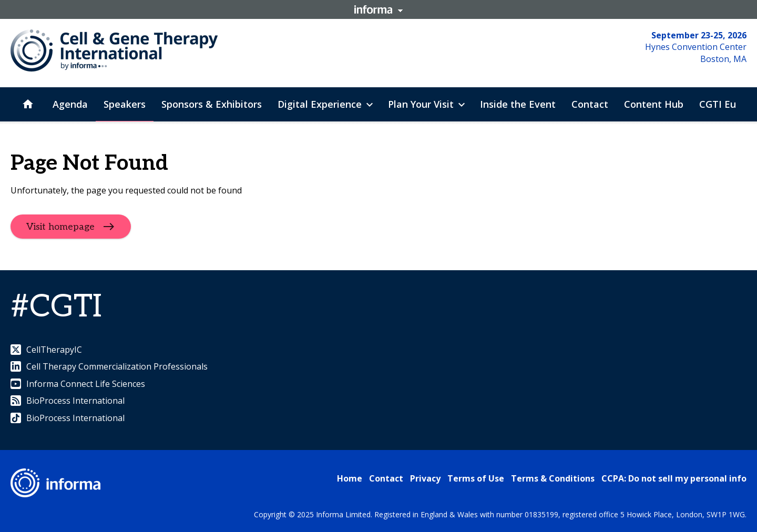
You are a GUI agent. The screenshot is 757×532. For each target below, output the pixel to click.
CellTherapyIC (46, 350)
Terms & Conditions (553, 478)
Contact (386, 478)
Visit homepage (60, 227)
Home (350, 478)
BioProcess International (68, 401)
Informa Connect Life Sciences (78, 384)
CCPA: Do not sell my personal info (674, 478)
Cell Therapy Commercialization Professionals (109, 366)
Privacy (425, 478)
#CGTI (56, 307)
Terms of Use (476, 478)
